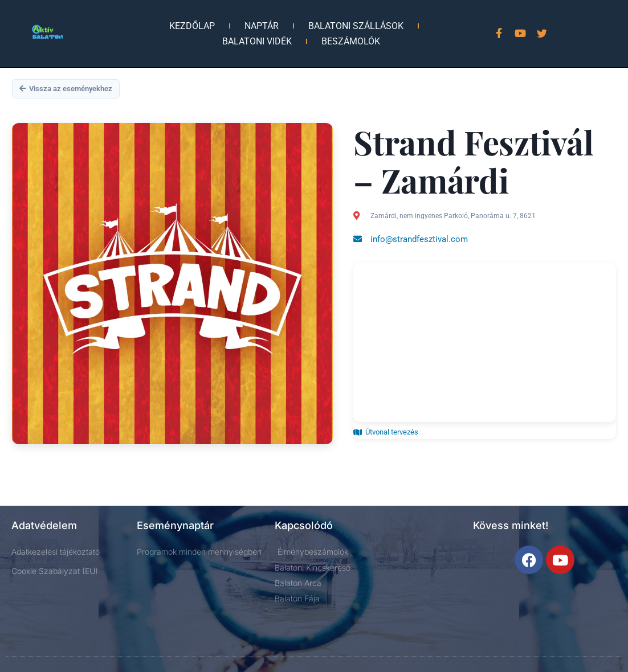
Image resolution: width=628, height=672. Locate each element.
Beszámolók (351, 41)
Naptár (262, 26)
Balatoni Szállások (356, 26)
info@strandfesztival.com (419, 239)
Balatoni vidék (257, 41)
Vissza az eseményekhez (66, 89)
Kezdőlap (192, 26)
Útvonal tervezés (386, 432)
